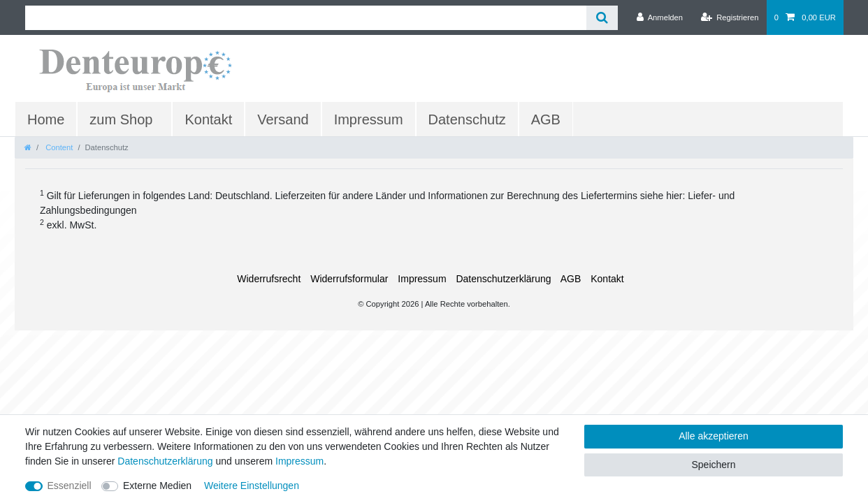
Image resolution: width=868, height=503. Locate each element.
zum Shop (121, 119)
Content (58, 147)
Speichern (713, 465)
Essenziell (70, 486)
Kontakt (208, 119)
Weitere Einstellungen (252, 486)
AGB (546, 119)
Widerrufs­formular (349, 279)
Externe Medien (157, 486)
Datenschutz (467, 119)
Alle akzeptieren (714, 436)
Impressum (369, 119)
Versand (283, 119)
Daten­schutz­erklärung (503, 279)
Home (46, 119)
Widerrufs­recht (269, 279)
